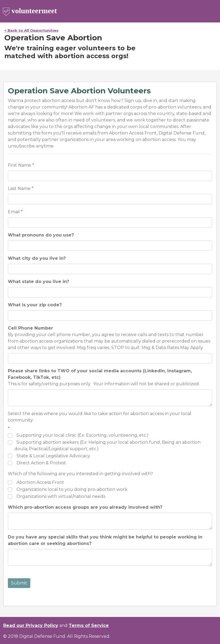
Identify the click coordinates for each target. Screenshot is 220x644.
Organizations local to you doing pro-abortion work (72, 489)
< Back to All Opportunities (31, 30)
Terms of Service (89, 625)
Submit (19, 583)
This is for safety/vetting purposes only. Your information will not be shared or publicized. (104, 377)
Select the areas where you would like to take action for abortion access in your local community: (100, 417)
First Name (19, 165)
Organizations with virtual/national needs (61, 496)
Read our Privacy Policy (31, 625)
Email (14, 212)
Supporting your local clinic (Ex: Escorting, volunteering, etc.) (83, 435)
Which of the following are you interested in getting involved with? (80, 474)
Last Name (19, 188)
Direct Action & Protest (41, 463)
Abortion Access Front (40, 482)
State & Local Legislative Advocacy (53, 456)
